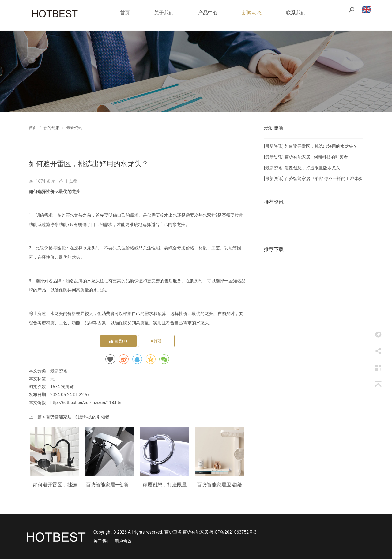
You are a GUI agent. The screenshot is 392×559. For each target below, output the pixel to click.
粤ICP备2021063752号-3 (233, 532)
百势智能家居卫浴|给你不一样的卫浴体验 (220, 485)
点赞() (118, 341)
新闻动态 (252, 13)
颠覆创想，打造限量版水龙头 (165, 485)
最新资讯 (74, 128)
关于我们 (164, 13)
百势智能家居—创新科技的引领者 (78, 417)
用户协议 (123, 541)
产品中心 (208, 13)
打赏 (156, 341)
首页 (125, 13)
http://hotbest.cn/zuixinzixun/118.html (87, 403)
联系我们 (296, 13)
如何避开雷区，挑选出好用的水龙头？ (55, 485)
